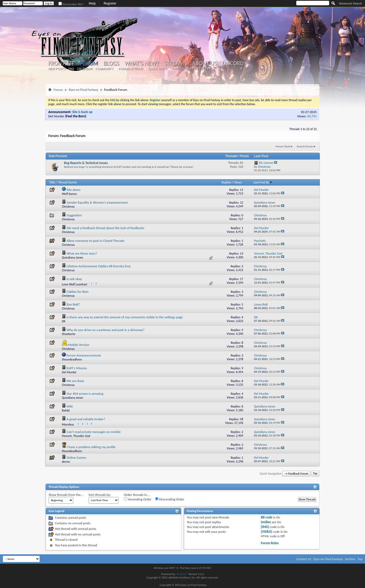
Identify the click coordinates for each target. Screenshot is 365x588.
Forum (89, 63)
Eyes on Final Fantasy (83, 90)
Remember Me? (71, 4)
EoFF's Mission (77, 368)
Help (92, 3)
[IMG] (265, 527)
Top (315, 474)
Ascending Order (138, 499)
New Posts (57, 69)
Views (238, 182)
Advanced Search (351, 3)
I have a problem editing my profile (91, 447)
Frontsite (61, 63)
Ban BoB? (73, 304)
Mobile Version (79, 345)
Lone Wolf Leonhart (75, 284)
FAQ (71, 69)
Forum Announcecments (84, 355)
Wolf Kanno (69, 194)
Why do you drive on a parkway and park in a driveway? (106, 330)
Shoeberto (69, 334)
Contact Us (304, 559)
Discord (233, 63)
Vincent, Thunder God (76, 436)
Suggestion (74, 215)
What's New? (142, 63)
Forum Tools (283, 146)
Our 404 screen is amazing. (85, 394)
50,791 (312, 116)
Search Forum (305, 146)
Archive (350, 559)
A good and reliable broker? (86, 419)
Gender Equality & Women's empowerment (97, 202)
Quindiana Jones (72, 257)
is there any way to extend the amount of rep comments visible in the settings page (125, 317)
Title (52, 182)
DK (64, 321)
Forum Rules (270, 543)
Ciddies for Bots (78, 292)
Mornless (68, 424)
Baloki (66, 410)
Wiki (70, 406)
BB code (267, 517)
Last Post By (263, 182)
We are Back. (76, 381)
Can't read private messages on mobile (94, 432)
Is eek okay (74, 279)
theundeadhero (72, 359)
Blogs (111, 63)
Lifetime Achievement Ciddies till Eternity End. (99, 266)
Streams (176, 63)
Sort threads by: (100, 495)
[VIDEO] (267, 532)
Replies (226, 182)
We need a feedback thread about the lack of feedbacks (106, 228)
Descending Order (170, 499)
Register (110, 3)
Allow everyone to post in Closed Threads (95, 241)
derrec (66, 462)
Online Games (76, 458)
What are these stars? (82, 253)
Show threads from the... (66, 495)
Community (104, 69)
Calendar (85, 69)
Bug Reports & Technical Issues (86, 163)
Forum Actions (131, 69)
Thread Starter (68, 182)
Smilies (266, 522)
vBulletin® (182, 574)
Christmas (68, 207)
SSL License (266, 163)
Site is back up (82, 112)
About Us (205, 63)
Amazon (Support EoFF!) (192, 69)
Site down (74, 190)
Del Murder (56, 116)
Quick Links (158, 69)
